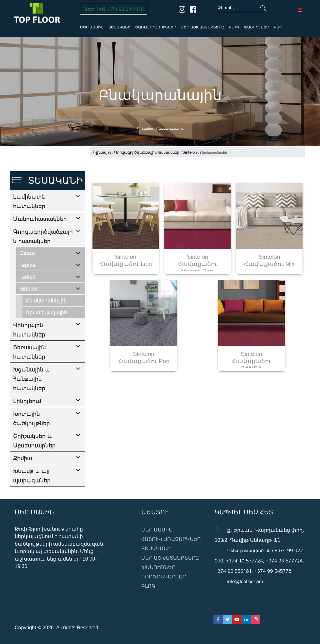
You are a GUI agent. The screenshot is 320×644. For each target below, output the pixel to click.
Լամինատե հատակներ (29, 201)
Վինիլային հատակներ (29, 348)
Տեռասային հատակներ (30, 370)
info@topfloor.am (245, 581)
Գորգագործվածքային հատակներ (43, 254)
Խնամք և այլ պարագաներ (32, 494)
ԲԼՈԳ (234, 27)
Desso (27, 271)
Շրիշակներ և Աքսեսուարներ (34, 459)
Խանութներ (256, 27)
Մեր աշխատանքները (202, 27)
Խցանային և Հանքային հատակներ (31, 397)
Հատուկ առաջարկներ (171, 539)
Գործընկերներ (164, 577)
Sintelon (29, 307)
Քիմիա (23, 476)
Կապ (278, 27)
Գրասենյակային (46, 331)
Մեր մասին (92, 27)
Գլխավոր (145, 128)
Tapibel (28, 283)
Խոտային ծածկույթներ (32, 437)
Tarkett (27, 295)
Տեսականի (119, 27)
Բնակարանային (46, 319)
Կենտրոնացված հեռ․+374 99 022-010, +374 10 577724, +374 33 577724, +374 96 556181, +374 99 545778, (260, 560)
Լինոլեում (27, 419)
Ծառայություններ (155, 27)
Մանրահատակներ (40, 218)
